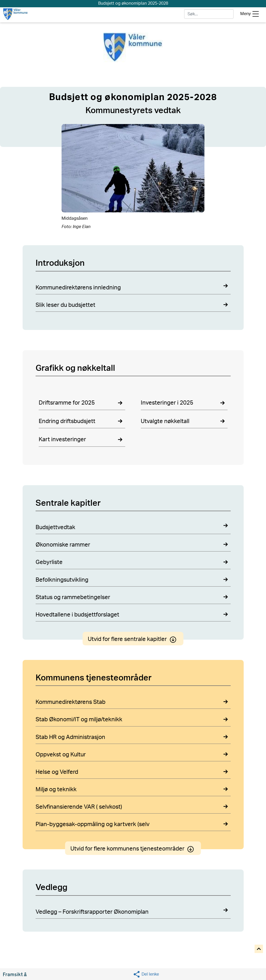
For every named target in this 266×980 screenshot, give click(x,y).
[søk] (209, 14)
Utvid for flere (133, 639)
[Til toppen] (259, 949)
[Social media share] (146, 974)
